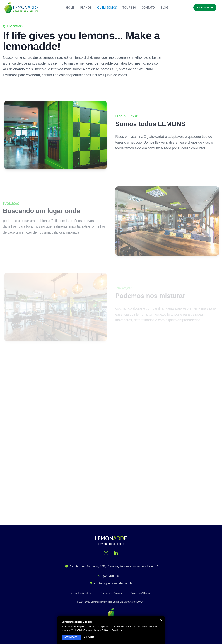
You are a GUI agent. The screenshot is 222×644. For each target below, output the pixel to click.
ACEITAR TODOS (71, 637)
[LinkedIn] (116, 553)
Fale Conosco (205, 7)
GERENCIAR (89, 637)
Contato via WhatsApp (142, 593)
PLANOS (86, 8)
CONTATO (148, 8)
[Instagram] (106, 553)
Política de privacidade (81, 593)
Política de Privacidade (112, 630)
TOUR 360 (129, 8)
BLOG (164, 8)
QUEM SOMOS (107, 8)
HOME (70, 8)
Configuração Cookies (111, 593)
